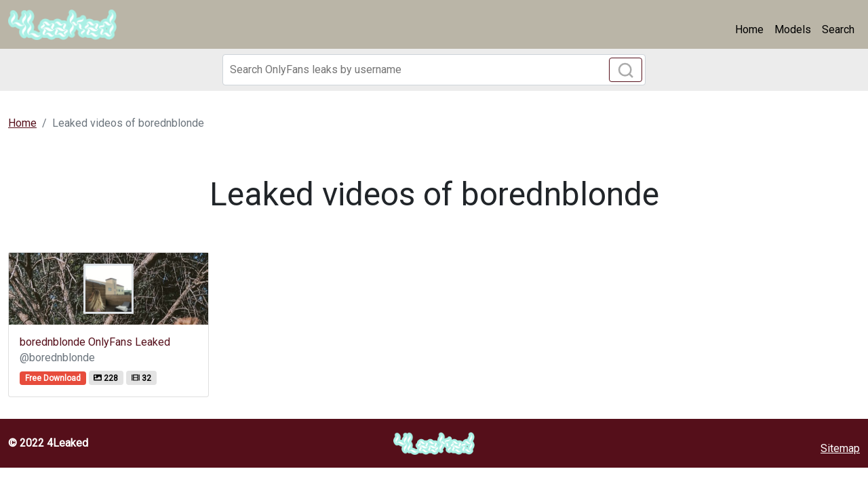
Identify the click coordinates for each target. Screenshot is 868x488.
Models (793, 29)
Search (838, 29)
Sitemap (840, 448)
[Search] (434, 70)
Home (749, 29)
